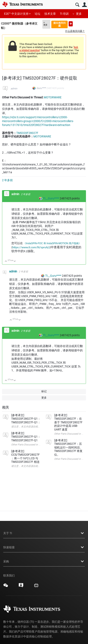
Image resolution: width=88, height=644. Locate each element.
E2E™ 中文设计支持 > (17, 14)
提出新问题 (71, 24)
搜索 (77, 5)
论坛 (37, 14)
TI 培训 (64, 14)
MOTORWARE (53, 97)
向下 (15, 261)
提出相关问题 (59, 24)
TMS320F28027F (27, 133)
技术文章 (50, 14)
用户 (84, 5)
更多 (79, 14)
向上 (6, 261)
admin (14, 89)
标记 (44, 391)
